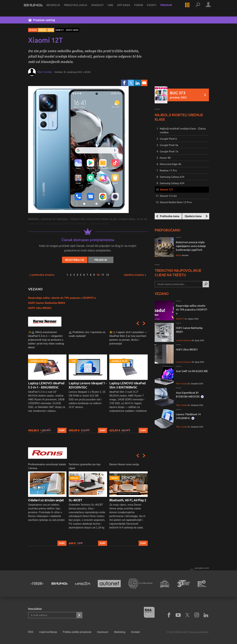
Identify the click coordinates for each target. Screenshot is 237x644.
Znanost (102, 8)
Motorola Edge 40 (170, 164)
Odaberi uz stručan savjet (46, 500)
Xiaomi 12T (166, 190)
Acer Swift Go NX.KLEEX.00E (192, 371)
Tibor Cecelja (44, 72)
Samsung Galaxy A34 (172, 177)
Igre (115, 8)
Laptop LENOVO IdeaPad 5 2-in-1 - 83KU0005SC (46, 385)
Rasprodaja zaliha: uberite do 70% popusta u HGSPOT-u (62, 298)
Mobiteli (42, 30)
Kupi (62, 430)
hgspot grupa (72, 30)
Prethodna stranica (42, 275)
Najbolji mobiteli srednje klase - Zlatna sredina (183, 130)
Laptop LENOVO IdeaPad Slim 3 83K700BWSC (127, 385)
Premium (171, 8)
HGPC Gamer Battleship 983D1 (47, 303)
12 (108, 275)
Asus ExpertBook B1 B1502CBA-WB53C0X (190, 395)
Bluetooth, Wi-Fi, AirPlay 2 (128, 500)
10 (98, 275)
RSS (31, 632)
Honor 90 (165, 158)
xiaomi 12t (60, 30)
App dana (128, 8)
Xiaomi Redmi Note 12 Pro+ (176, 202)
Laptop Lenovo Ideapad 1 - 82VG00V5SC (88, 385)
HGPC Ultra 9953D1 (40, 308)
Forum (143, 8)
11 (103, 275)
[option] (47, 382)
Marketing (120, 632)
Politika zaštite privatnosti (77, 632)
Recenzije (58, 8)
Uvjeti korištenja (48, 632)
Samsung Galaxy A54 (172, 183)
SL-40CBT (75, 500)
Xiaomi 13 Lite (168, 196)
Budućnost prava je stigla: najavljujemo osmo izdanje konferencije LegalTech (191, 246)
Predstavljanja (80, 8)
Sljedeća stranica (135, 275)
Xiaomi (51, 30)
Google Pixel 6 (168, 139)
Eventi (156, 8)
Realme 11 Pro (168, 170)
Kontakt (135, 632)
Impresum (103, 632)
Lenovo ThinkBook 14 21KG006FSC (188, 416)
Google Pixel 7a (169, 151)
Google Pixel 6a (169, 145)
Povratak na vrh (202, 568)
